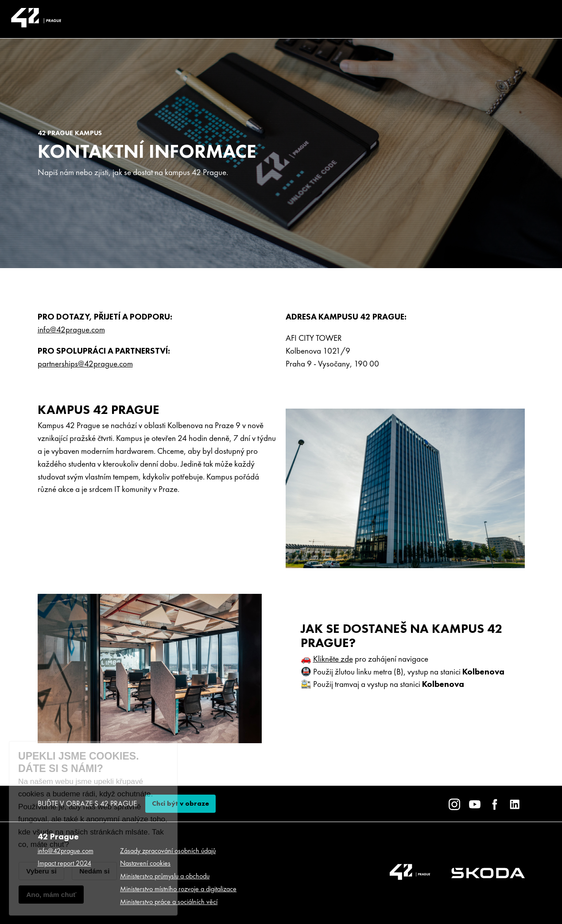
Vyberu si (41, 871)
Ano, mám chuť (51, 895)
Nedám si (94, 871)
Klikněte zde (333, 659)
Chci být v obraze (180, 803)
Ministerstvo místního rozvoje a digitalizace (178, 889)
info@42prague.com (71, 329)
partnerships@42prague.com (85, 364)
